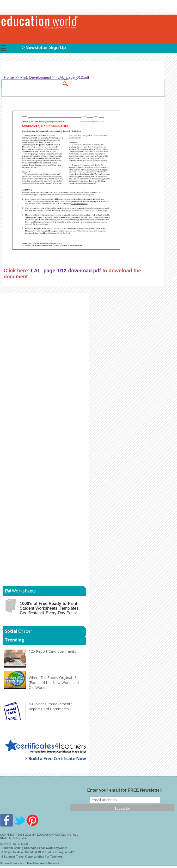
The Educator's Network (43, 863)
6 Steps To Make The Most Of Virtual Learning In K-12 (38, 852)
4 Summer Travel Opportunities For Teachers (32, 857)
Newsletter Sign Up (46, 48)
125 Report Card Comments (52, 651)
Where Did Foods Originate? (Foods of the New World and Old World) (54, 683)
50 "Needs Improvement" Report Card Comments (50, 706)
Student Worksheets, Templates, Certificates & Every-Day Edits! (50, 608)
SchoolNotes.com (12, 863)
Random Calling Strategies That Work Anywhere (34, 848)
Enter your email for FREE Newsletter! (125, 790)
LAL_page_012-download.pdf (66, 271)
